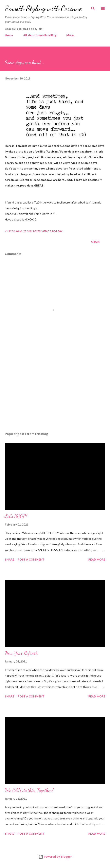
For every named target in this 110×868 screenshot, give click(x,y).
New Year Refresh (21, 653)
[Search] (93, 7)
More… (71, 35)
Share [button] (96, 242)
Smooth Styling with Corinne (43, 8)
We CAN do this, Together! (29, 790)
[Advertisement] (55, 390)
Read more (97, 559)
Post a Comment (31, 559)
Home (9, 35)
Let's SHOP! (16, 516)
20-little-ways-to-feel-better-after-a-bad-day (34, 231)
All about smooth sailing (40, 35)
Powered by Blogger (55, 857)
